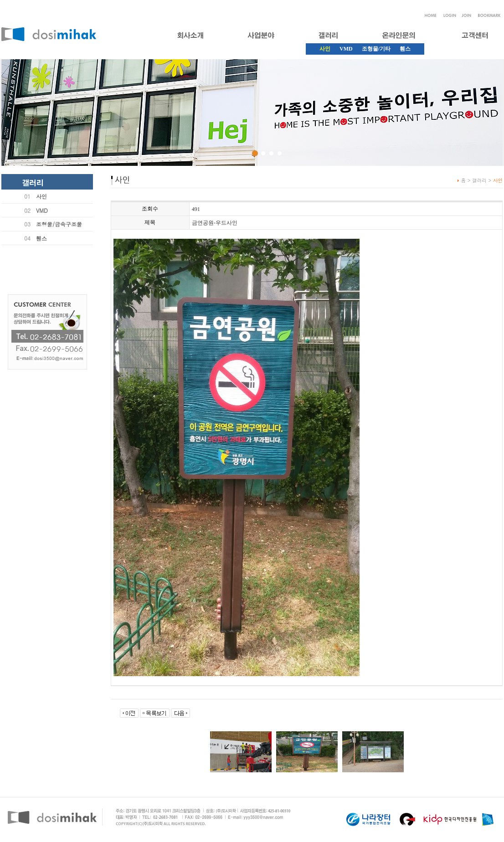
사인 (41, 196)
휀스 (405, 49)
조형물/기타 (376, 49)
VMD (346, 49)
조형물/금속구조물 (59, 224)
